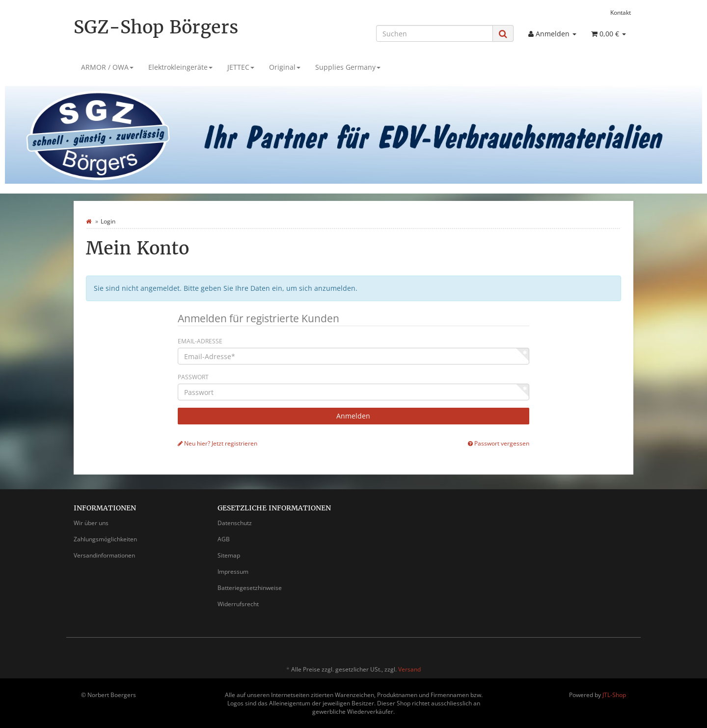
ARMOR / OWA (107, 67)
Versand (409, 669)
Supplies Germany (348, 67)
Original (285, 67)
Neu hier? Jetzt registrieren (218, 443)
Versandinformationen (104, 555)
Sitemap (229, 555)
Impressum (233, 572)
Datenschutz (235, 523)
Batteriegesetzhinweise (250, 588)
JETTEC (241, 67)
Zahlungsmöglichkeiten (105, 539)
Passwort (193, 377)
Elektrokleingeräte (180, 67)
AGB (224, 539)
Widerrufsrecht (238, 604)
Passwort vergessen (499, 443)
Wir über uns (91, 523)
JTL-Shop (614, 695)
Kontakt (621, 12)
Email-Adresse (200, 341)
